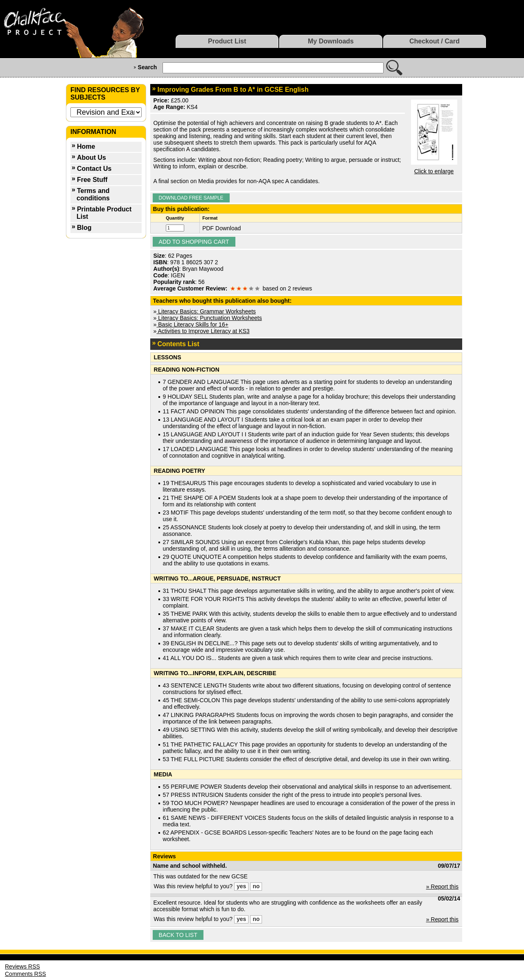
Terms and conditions (93, 194)
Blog (84, 228)
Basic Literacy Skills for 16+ (192, 324)
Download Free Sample (191, 198)
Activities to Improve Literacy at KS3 (203, 331)
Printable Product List (104, 213)
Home (86, 146)
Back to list (178, 935)
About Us (91, 158)
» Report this (442, 887)
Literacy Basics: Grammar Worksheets (206, 311)
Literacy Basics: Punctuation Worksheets (209, 318)
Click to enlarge (434, 171)
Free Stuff (92, 180)
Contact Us (94, 169)
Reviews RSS (23, 966)
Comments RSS (25, 974)
